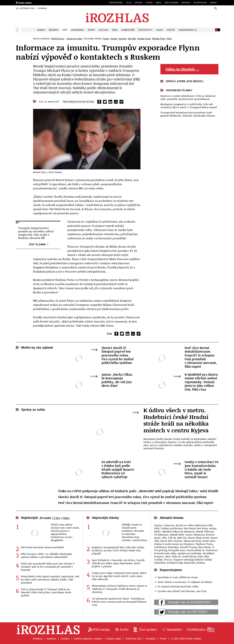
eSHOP (213, 3)
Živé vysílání (171, 3)
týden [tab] (66, 518)
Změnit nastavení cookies (88, 639)
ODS (164, 538)
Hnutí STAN (195, 538)
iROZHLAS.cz (58, 39)
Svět (65, 30)
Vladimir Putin (204, 544)
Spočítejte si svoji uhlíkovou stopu (178, 577)
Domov (41, 30)
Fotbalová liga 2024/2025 (181, 563)
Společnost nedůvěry (190, 553)
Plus (129, 3)
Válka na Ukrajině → (182, 69)
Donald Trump (144, 39)
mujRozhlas (200, 3)
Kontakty (151, 639)
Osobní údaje (114, 639)
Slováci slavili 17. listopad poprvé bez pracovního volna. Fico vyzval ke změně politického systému (133, 497)
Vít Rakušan (161, 535)
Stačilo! (178, 541)
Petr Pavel (189, 528)
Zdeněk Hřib (177, 535)
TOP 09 (172, 538)
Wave (158, 3)
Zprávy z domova (164, 525)
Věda (115, 30)
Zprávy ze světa (74, 39)
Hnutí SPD (166, 541)
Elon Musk (204, 547)
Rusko (106, 39)
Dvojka (138, 3)
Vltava (149, 3)
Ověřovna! (211, 550)
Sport (91, 30)
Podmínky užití (133, 639)
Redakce (38, 639)
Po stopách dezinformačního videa (178, 586)
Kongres (123, 39)
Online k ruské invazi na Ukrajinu (174, 544)
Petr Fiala (202, 528)
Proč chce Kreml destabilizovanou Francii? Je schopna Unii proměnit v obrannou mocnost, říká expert (136, 503)
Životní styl (145, 30)
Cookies (65, 639)
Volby (160, 30)
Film (200, 556)
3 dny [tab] (57, 518)
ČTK (110, 334)
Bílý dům (132, 39)
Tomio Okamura (195, 535)
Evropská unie (177, 550)
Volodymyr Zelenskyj (166, 547)
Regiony (186, 3)
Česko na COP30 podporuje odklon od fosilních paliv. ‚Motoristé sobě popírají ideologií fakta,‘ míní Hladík (138, 491)
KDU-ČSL (182, 538)
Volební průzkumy (172, 528)
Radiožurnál (116, 3)
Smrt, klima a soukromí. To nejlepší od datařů (185, 582)
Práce (163, 639)
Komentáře (128, 30)
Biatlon (201, 563)
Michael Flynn (159, 39)
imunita (114, 39)
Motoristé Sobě (192, 541)
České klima (189, 556)
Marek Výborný (205, 531)
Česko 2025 (209, 541)
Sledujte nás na (184, 602)
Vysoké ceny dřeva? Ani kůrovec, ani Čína (182, 591)
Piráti (206, 538)
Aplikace (52, 639)
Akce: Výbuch (173, 556)
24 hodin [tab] (45, 518)
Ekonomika (78, 30)
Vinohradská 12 (188, 30)
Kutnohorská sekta (165, 553)
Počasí (171, 30)
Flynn (169, 39)
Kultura (103, 30)
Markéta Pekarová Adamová (178, 531)
